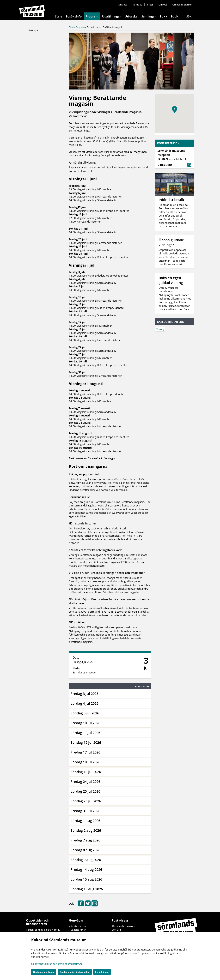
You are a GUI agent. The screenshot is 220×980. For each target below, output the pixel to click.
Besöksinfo (74, 16)
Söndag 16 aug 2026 (87, 889)
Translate (122, 5)
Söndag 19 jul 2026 (86, 772)
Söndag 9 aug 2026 (86, 860)
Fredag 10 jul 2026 (85, 723)
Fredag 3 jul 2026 (84, 694)
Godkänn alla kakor (44, 972)
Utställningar (112, 16)
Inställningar (102, 972)
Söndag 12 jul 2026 (86, 742)
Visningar (33, 30)
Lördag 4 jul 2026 (84, 703)
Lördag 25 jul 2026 (85, 791)
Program (92, 16)
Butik (175, 16)
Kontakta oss (78, 926)
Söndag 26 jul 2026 (86, 801)
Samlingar (149, 16)
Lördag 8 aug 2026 (85, 850)
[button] (175, 110)
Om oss (163, 5)
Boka (163, 16)
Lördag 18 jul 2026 (85, 762)
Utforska (131, 16)
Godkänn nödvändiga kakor (75, 972)
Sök (189, 16)
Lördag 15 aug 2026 (86, 879)
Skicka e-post (175, 165)
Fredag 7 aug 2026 (85, 840)
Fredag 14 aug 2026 (86, 870)
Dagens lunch (78, 930)
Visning (160, 329)
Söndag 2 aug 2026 (86, 830)
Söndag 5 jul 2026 (85, 713)
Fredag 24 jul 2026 (85, 782)
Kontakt (137, 5)
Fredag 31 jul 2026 (85, 811)
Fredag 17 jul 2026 (85, 752)
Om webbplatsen (182, 5)
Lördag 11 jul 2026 (85, 733)
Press (150, 5)
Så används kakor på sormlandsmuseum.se (57, 964)
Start (59, 16)
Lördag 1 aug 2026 (85, 821)
